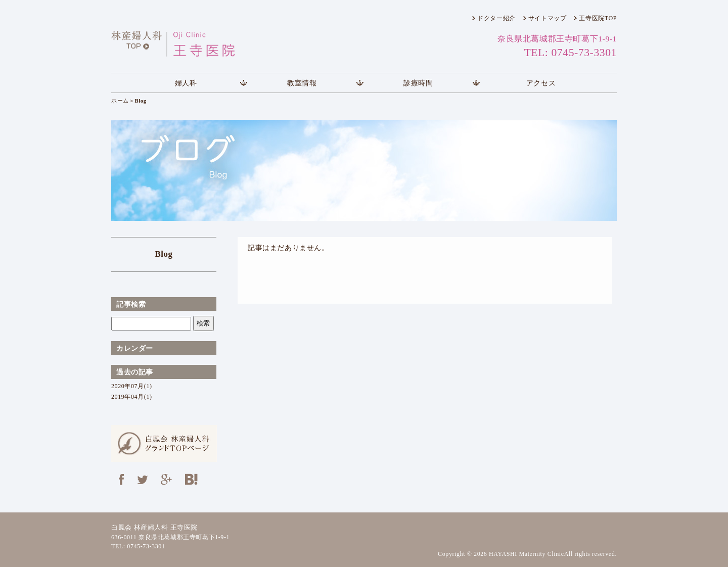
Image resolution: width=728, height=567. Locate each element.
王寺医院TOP (598, 18)
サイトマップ (548, 18)
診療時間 (418, 83)
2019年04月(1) (132, 397)
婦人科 (186, 83)
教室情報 (302, 83)
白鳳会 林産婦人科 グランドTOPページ (164, 443)
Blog (164, 254)
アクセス (541, 83)
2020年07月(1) (132, 386)
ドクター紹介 (496, 18)
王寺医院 (195, 44)
